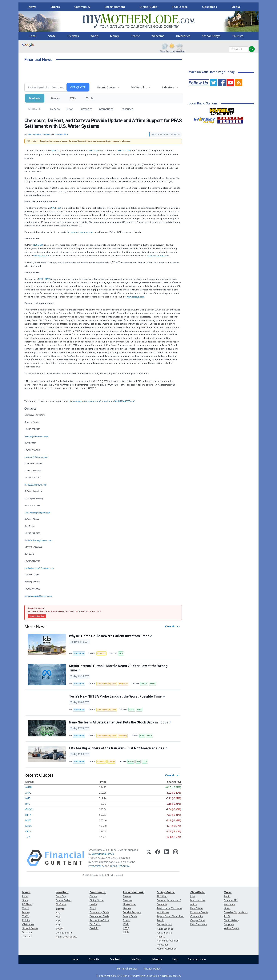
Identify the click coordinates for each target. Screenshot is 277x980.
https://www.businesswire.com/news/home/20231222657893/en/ (102, 401)
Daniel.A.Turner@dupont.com (38, 540)
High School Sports (66, 937)
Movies (127, 896)
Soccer (60, 929)
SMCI (149, 736)
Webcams (158, 36)
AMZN (29, 787)
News (32, 7)
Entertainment (115, 7)
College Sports (64, 933)
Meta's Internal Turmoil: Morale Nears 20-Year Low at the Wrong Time (118, 668)
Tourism (238, 36)
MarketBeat (79, 653)
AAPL (28, 793)
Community (82, 7)
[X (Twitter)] (149, 858)
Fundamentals (165, 933)
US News (73, 36)
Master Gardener (166, 949)
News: (26, 892)
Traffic (135, 36)
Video (227, 908)
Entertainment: (134, 892)
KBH (121, 653)
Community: (98, 892)
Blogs (93, 908)
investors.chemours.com (80, 232)
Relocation (163, 945)
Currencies (86, 109)
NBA (58, 921)
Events (93, 896)
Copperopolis (165, 924)
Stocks (55, 98)
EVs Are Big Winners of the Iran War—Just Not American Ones (118, 748)
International (106, 109)
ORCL (28, 831)
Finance (161, 937)
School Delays (211, 36)
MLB (58, 917)
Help (175, 959)
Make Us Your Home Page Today (212, 72)
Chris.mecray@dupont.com (37, 513)
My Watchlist (139, 87)
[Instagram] (176, 858)
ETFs (73, 98)
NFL (58, 913)
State (52, 36)
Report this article (37, 616)
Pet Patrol (95, 924)
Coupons (229, 924)
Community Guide (99, 912)
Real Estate (180, 7)
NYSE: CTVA (124, 150)
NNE (142, 736)
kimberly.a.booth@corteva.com (39, 568)
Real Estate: (165, 929)
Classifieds (210, 7)
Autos (193, 904)
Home (75, 959)
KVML (126, 924)
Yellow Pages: (232, 928)
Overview (54, 109)
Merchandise (198, 900)
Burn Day (61, 896)
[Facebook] (158, 858)
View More (172, 626)
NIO (138, 761)
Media (236, 7)
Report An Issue (197, 959)
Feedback (115, 959)
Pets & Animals (199, 924)
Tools (90, 98)
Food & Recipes (132, 912)
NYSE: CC (56, 150)
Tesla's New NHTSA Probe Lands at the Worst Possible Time (117, 696)
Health (93, 904)
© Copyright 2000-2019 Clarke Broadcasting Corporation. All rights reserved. (139, 976)
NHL (58, 925)
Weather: (62, 892)
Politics (26, 920)
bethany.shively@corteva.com (38, 596)
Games (127, 908)
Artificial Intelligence (107, 684)
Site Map (136, 959)
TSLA (139, 710)
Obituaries (183, 36)
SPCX (132, 710)
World (94, 36)
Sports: (61, 909)
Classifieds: (198, 892)
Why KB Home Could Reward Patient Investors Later (110, 636)
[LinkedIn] (167, 858)
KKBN (126, 932)
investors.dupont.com (158, 256)
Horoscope (129, 904)
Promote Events (199, 912)
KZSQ (126, 928)
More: (228, 892)
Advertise (157, 959)
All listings (162, 896)
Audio (227, 896)
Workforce (123, 684)
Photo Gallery (231, 920)
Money (115, 36)
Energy (112, 761)
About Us (94, 959)
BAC (28, 804)
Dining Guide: (166, 892)
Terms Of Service (120, 866)
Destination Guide (99, 916)
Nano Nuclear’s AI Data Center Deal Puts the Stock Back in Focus (120, 722)
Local (33, 36)
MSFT (28, 820)
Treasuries (127, 109)
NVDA (28, 826)
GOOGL (144, 684)
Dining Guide (149, 7)
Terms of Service (127, 968)
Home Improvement (168, 941)
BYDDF (131, 761)
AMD (28, 798)
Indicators (168, 87)
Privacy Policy (96, 866)
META (153, 684)
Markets (35, 98)
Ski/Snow (61, 904)
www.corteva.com (136, 297)
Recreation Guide (99, 920)
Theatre (127, 900)
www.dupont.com (42, 256)
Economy (101, 653)
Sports (55, 7)
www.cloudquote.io (103, 854)
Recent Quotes (106, 87)
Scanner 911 (231, 900)
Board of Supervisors (236, 912)
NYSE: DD (94, 150)
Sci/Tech (27, 932)
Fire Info (94, 928)
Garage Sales (198, 920)
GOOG (29, 809)
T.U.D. (227, 916)
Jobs (193, 896)
